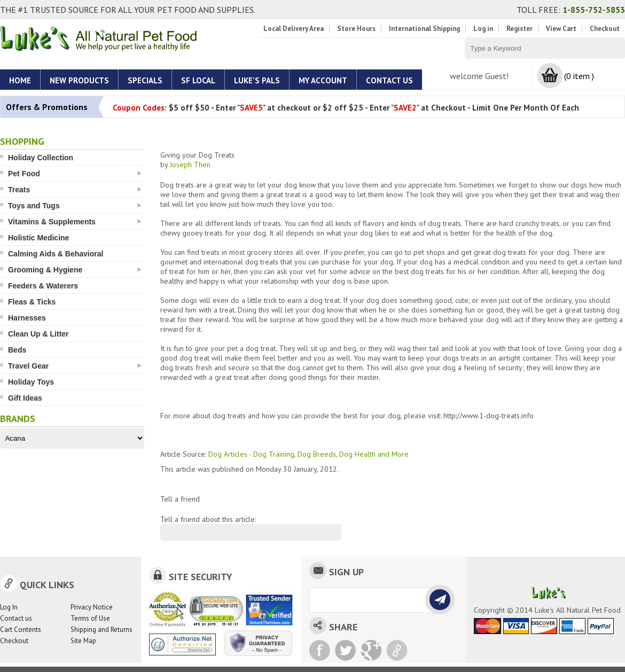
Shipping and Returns (101, 630)
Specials (145, 80)
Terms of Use (90, 618)
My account (323, 80)
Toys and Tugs (75, 206)
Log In (9, 607)
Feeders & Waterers (43, 286)
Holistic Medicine (38, 238)
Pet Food (75, 174)
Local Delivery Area (294, 29)
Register (519, 29)
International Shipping (424, 29)
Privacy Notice (92, 607)
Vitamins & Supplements (75, 222)
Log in (483, 29)
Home (20, 80)
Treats (75, 190)
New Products (79, 80)
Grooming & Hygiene (75, 270)
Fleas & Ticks (32, 302)
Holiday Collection (41, 158)
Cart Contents (21, 630)
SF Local (198, 80)
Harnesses (27, 318)
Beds (17, 350)
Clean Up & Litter (38, 334)
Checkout (605, 29)
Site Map (83, 641)
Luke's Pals (257, 80)
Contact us (16, 618)
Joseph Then (190, 165)
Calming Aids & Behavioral (56, 254)
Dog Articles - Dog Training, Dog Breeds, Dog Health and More (308, 454)
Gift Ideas (25, 398)
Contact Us (389, 80)
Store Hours (356, 29)
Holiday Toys (31, 382)
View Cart (561, 29)
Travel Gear (75, 366)
